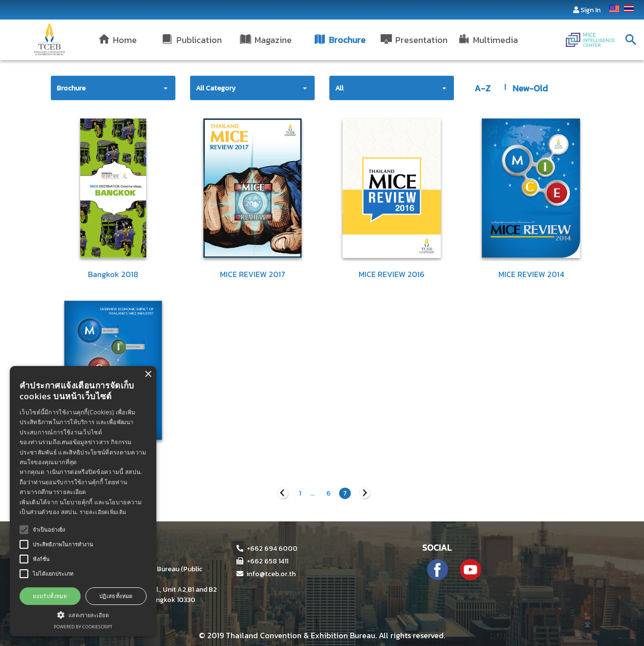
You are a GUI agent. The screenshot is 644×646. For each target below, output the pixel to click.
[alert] (83, 501)
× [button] (148, 375)
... (312, 493)
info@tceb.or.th (266, 574)
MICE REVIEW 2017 (253, 274)
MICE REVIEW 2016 (392, 274)
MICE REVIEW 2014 (531, 274)
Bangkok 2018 (113, 274)
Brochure (71, 88)
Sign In (590, 10)
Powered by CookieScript (83, 627)
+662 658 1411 (262, 561)
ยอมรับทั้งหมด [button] (50, 596)
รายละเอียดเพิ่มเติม (103, 512)
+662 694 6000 (267, 549)
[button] (83, 615)
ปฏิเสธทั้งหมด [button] (116, 596)
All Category (216, 88)
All (339, 88)
